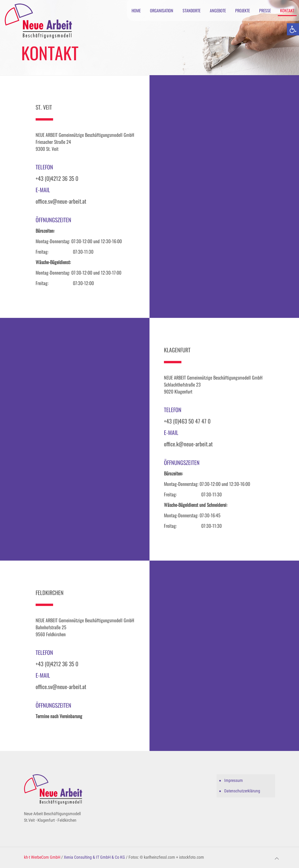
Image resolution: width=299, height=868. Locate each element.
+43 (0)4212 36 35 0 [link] (57, 178)
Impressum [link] (234, 780)
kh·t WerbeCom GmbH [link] (42, 857)
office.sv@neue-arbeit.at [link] (61, 201)
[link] (293, 29)
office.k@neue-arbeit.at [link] (188, 444)
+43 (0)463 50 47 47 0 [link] (187, 421)
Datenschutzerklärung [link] (242, 791)
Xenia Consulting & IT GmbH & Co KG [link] (94, 857)
